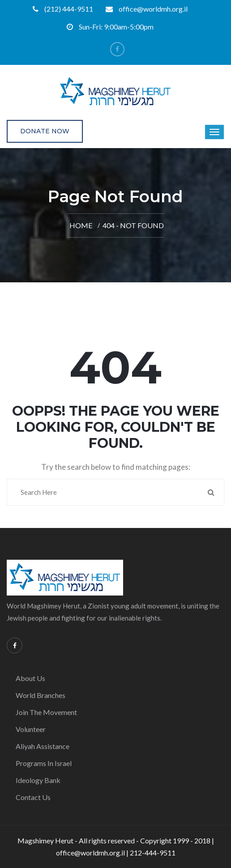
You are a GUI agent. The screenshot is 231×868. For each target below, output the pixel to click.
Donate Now (45, 131)
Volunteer (31, 729)
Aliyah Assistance (43, 746)
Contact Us (33, 797)
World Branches (41, 695)
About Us (30, 678)
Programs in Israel (44, 763)
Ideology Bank (38, 780)
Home (81, 225)
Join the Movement (46, 712)
